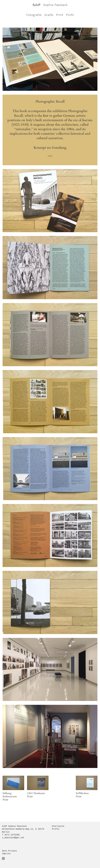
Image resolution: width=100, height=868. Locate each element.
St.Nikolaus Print (82, 795)
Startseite (58, 826)
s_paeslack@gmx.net (13, 838)
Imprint (6, 854)
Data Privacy (9, 851)
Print (60, 15)
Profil (70, 15)
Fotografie (34, 15)
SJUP (36, 5)
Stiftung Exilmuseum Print (10, 796)
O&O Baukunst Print (36, 795)
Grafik (49, 15)
